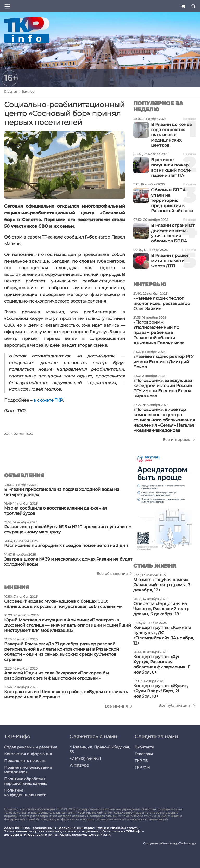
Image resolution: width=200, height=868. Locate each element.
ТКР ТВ (141, 761)
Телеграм (144, 754)
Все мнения (116, 706)
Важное (28, 91)
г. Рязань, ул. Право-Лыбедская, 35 (100, 749)
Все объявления (112, 574)
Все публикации (174, 705)
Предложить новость (25, 761)
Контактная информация (28, 754)
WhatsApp (79, 765)
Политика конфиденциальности (25, 793)
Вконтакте (144, 747)
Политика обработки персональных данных (25, 781)
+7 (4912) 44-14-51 (85, 758)
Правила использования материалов (28, 770)
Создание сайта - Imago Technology (170, 843)
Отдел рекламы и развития (31, 747)
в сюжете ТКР (48, 400)
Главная (11, 91)
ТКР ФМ (142, 767)
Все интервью (176, 440)
